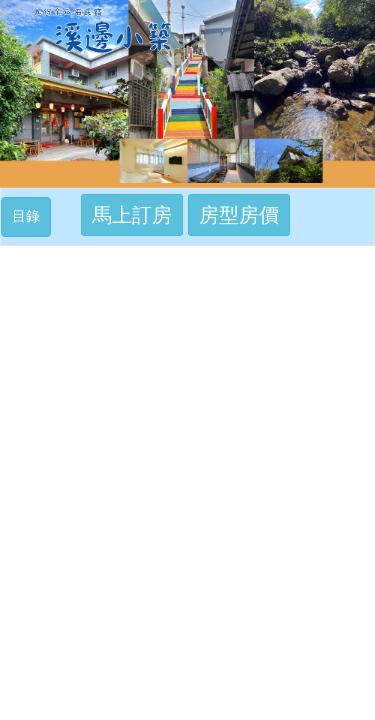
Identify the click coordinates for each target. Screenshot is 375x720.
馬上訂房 (132, 215)
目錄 (31, 215)
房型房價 (239, 215)
